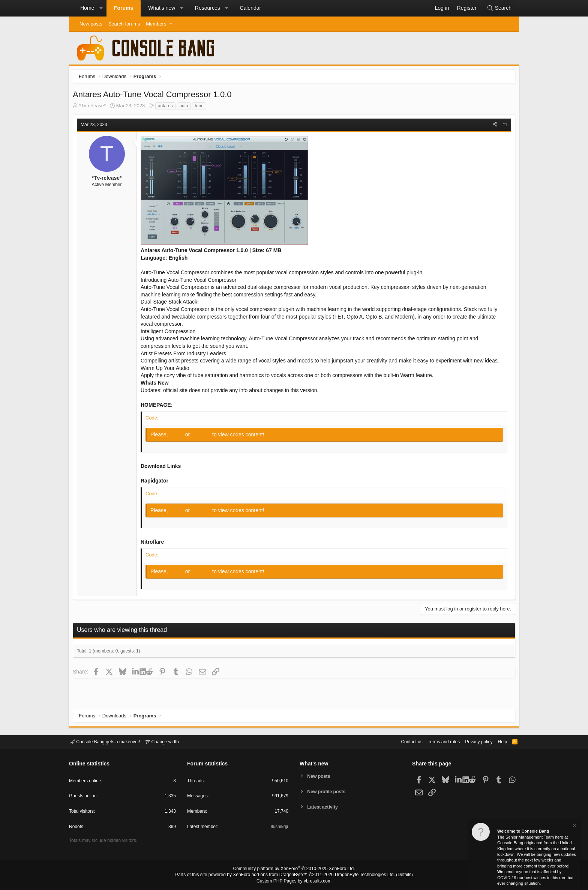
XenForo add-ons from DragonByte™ (272, 875)
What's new (162, 8)
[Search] (499, 8)
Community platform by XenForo (294, 870)
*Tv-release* (94, 107)
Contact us (400, 741)
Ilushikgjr (279, 828)
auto (185, 108)
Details (395, 875)
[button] (101, 8)
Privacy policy (472, 741)
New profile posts (328, 792)
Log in (179, 436)
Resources (208, 8)
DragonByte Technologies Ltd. (359, 875)
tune (201, 108)
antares (167, 108)
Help (498, 741)
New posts (91, 24)
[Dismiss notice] (574, 826)
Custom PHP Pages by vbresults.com (294, 881)
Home (87, 8)
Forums (124, 8)
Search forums (124, 24)
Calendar (250, 8)
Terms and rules (435, 741)
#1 (503, 126)
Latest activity (324, 808)
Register (204, 436)
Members (156, 24)
